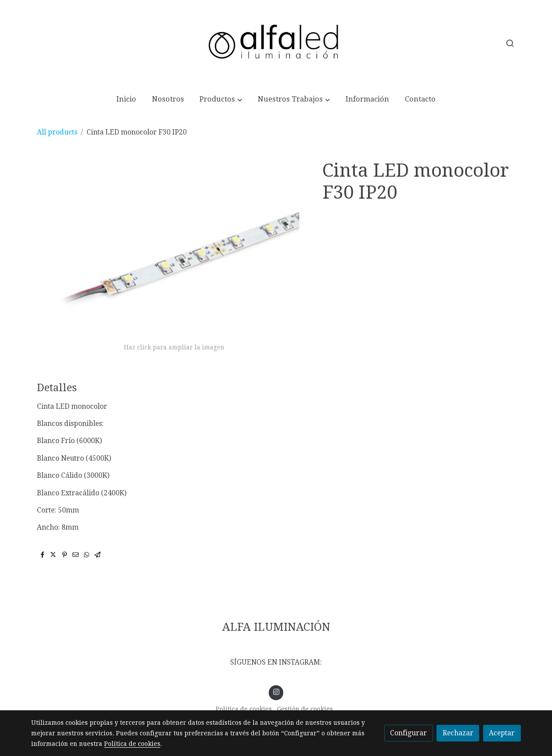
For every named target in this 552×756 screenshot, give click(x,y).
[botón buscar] (510, 43)
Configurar (408, 733)
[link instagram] (276, 691)
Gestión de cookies (305, 709)
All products (57, 132)
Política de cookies (244, 709)
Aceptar (502, 733)
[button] (221, 100)
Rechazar (458, 733)
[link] (276, 43)
